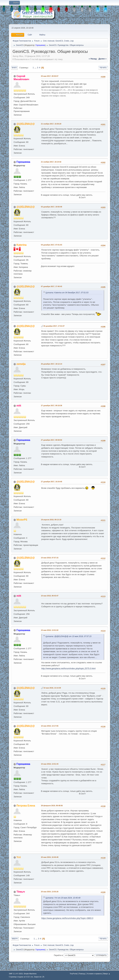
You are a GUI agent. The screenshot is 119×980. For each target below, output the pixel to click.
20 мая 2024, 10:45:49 (50, 857)
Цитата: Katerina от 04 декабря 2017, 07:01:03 (67, 293)
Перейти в (58, 955)
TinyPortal (73, 974)
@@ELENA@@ (26, 124)
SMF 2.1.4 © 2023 (16, 974)
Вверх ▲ (107, 974)
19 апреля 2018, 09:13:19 (51, 520)
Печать (103, 68)
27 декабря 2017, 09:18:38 (52, 406)
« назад (93, 59)
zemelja (21, 364)
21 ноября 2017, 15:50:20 (51, 124)
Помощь (82, 974)
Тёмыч (21, 892)
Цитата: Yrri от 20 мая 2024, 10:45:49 (63, 898)
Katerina (22, 245)
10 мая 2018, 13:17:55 (50, 726)
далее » (103, 59)
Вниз (14, 68)
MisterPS (22, 520)
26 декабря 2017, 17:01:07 (54, 326)
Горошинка (40, 45)
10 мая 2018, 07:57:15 (50, 558)
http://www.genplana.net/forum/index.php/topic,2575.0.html (68, 668)
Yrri (19, 857)
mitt (19, 406)
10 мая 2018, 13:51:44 (50, 764)
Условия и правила (94, 974)
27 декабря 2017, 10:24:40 (52, 482)
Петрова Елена (26, 806)
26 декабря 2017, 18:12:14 (52, 364)
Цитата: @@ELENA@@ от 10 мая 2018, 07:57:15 (68, 636)
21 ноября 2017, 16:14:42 (51, 162)
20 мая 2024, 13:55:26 (50, 892)
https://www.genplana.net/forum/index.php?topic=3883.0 (67, 918)
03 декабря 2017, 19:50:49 (52, 207)
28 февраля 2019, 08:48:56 (52, 806)
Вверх (15, 939)
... (36, 68)
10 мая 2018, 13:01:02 (50, 630)
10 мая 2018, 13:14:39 (52, 688)
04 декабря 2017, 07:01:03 (52, 245)
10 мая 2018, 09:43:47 (50, 596)
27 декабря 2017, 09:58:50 (52, 440)
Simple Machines (30, 974)
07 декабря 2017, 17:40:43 (52, 286)
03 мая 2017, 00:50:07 (50, 76)
